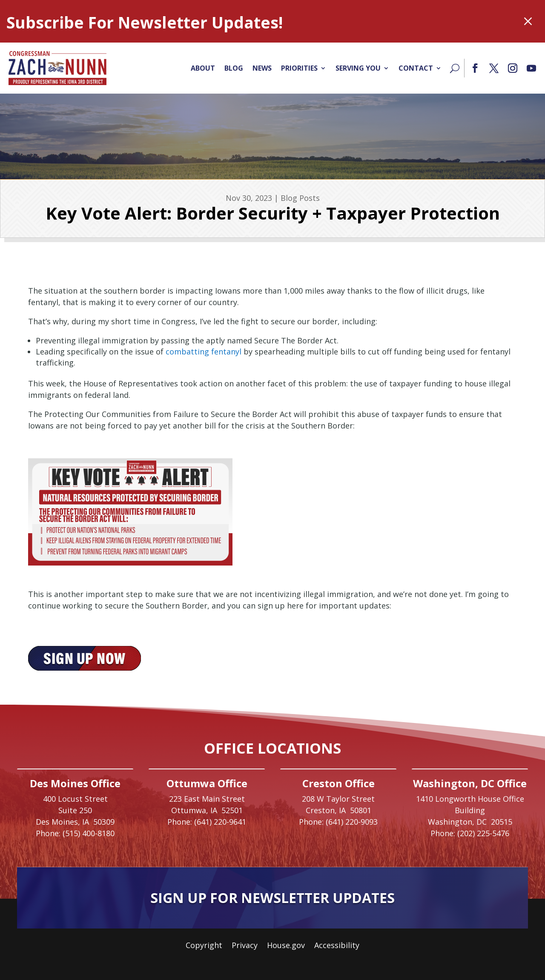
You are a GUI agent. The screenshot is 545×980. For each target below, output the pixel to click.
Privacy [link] (245, 946)
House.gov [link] (286, 946)
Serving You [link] (358, 68)
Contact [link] (416, 68)
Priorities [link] (299, 68)
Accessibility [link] (337, 946)
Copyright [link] (204, 946)
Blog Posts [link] (300, 198)
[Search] (455, 68)
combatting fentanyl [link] (204, 351)
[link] (57, 68)
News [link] (262, 68)
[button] (475, 68)
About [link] (203, 68)
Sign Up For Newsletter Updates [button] (272, 898)
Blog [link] (234, 68)
